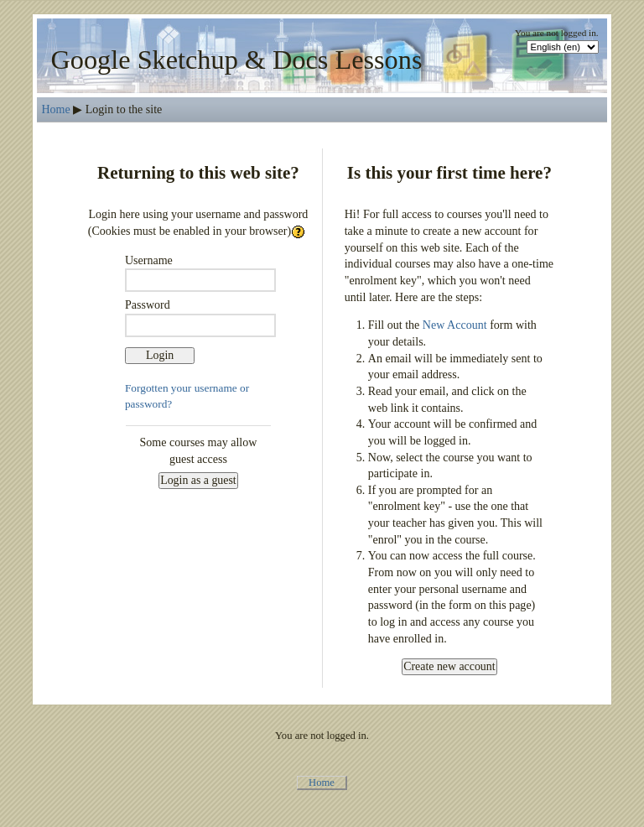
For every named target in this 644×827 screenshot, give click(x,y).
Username (149, 260)
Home (55, 109)
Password (148, 304)
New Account (455, 325)
